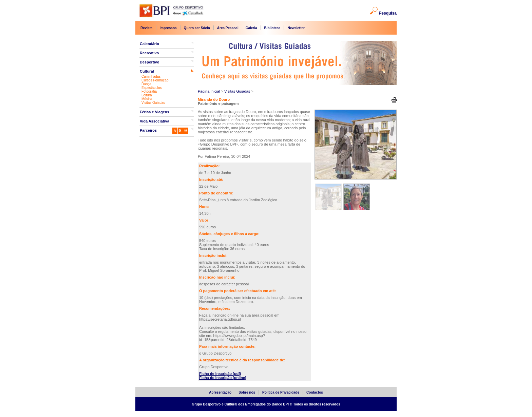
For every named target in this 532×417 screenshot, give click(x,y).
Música (147, 99)
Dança (146, 84)
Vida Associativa (155, 121)
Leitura (147, 95)
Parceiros (148, 130)
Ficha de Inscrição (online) (223, 378)
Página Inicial (209, 91)
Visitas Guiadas (153, 103)
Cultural (147, 71)
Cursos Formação (155, 80)
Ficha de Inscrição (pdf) (220, 374)
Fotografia (149, 91)
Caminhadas (151, 77)
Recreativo (149, 53)
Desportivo (149, 62)
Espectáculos (151, 88)
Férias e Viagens (155, 112)
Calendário (149, 44)
